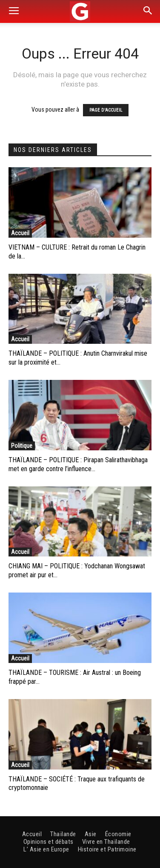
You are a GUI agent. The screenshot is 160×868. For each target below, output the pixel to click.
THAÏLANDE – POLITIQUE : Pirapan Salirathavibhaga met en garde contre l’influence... (78, 464)
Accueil (20, 233)
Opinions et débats (49, 842)
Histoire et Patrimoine (107, 849)
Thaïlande (63, 834)
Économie (118, 834)
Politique (22, 446)
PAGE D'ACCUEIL (106, 110)
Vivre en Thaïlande (106, 842)
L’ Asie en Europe (46, 849)
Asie (91, 834)
